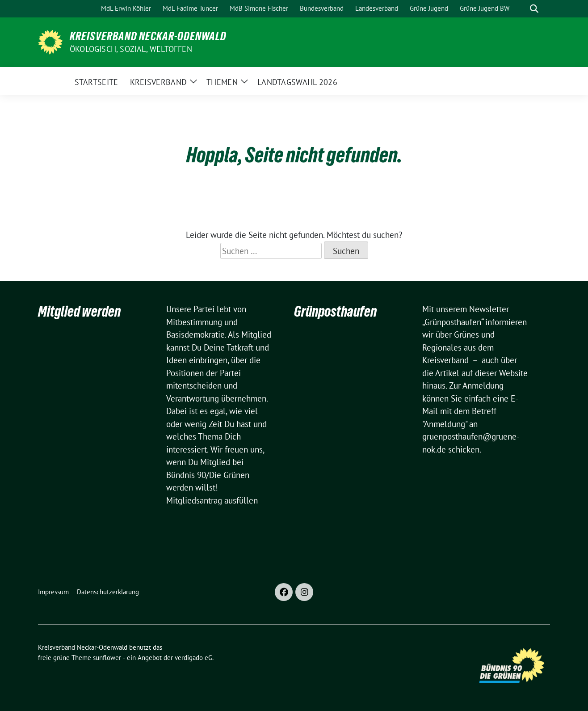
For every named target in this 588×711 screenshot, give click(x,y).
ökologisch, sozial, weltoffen (131, 49)
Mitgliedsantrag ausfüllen (212, 500)
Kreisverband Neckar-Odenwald (148, 36)
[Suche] (521, 9)
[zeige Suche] (534, 9)
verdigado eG (193, 658)
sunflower (107, 658)
